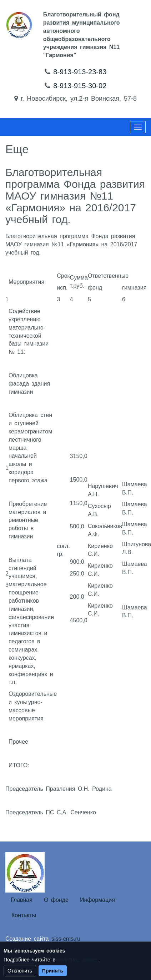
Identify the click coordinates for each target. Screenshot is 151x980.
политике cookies (78, 960)
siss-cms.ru (66, 939)
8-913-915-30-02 (80, 86)
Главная (22, 900)
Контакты (24, 915)
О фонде (56, 900)
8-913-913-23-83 (80, 72)
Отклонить (20, 971)
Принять (53, 971)
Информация (97, 900)
